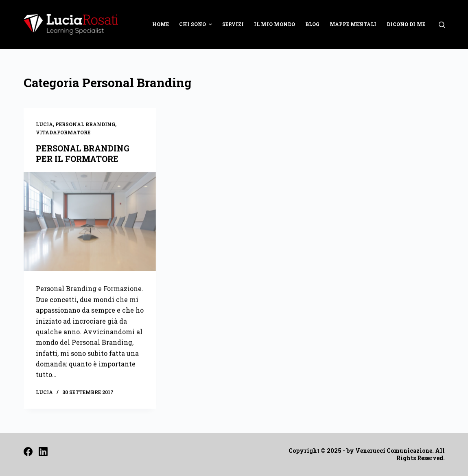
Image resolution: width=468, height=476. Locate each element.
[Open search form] (442, 25)
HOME (161, 24)
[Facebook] (28, 452)
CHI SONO (197, 24)
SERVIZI (233, 24)
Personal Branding (85, 125)
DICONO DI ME (406, 24)
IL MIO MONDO (274, 24)
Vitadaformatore (63, 133)
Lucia (44, 125)
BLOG (312, 24)
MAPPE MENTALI (353, 24)
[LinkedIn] (43, 452)
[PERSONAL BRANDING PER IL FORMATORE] (90, 222)
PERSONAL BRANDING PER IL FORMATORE (83, 154)
